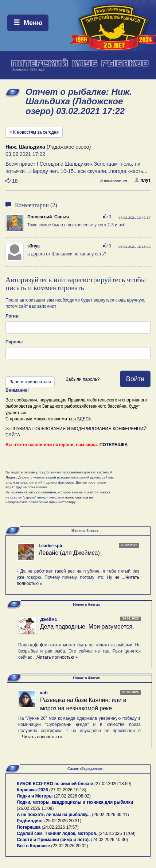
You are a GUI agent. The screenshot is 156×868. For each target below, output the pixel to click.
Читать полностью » (58, 657)
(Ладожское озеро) (48, 147)
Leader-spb (50, 546)
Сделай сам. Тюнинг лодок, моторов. (58, 833)
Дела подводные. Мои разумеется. (87, 627)
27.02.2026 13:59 (113, 784)
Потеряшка (29, 827)
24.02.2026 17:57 (60, 827)
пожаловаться (113, 181)
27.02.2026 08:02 (72, 796)
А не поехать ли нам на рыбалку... (54, 815)
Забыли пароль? (83, 379)
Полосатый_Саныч (48, 217)
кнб (44, 693)
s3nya (34, 246)
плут (143, 180)
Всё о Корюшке (33, 846)
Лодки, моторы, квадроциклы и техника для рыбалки (75, 802)
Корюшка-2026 (32, 790)
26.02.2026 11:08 (35, 808)
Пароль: (14, 342)
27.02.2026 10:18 (68, 790)
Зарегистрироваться (30, 382)
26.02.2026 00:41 (110, 815)
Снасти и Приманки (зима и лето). (53, 840)
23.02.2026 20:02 (69, 846)
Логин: (13, 316)
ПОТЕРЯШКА (114, 445)
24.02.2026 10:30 (110, 840)
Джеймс (48, 619)
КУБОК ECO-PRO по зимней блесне (55, 784)
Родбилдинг (30, 821)
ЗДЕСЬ (84, 419)
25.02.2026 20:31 (63, 821)
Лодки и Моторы (35, 796)
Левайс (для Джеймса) (69, 553)
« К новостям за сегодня (34, 132)
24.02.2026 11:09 (117, 833)
